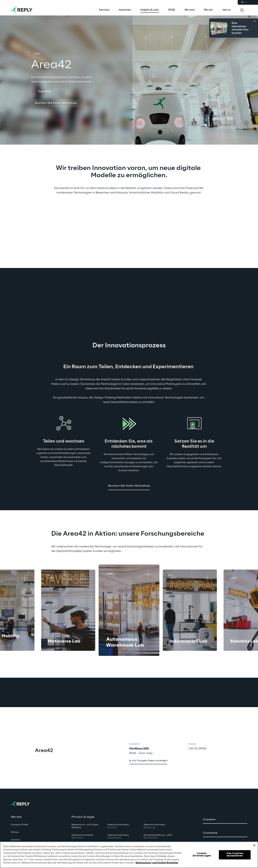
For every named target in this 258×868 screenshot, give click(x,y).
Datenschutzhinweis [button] (82, 837)
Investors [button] (15, 840)
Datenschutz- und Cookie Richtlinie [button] (85, 826)
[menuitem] (104, 10)
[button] (56, 103)
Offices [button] (15, 832)
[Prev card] (20, 610)
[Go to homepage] (22, 10)
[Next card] (238, 610)
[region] (129, 855)
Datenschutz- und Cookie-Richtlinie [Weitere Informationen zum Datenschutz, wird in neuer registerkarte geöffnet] (157, 863)
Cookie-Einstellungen (202, 855)
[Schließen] (254, 845)
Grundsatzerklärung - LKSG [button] (158, 837)
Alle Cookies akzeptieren (235, 855)
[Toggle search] (242, 10)
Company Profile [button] (19, 825)
